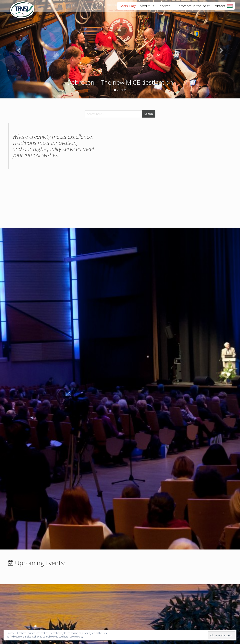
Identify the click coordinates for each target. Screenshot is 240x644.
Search (149, 114)
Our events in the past (192, 8)
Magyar (230, 8)
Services (164, 8)
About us (147, 8)
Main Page (128, 8)
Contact (219, 8)
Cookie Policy (76, 637)
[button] (18, 49)
